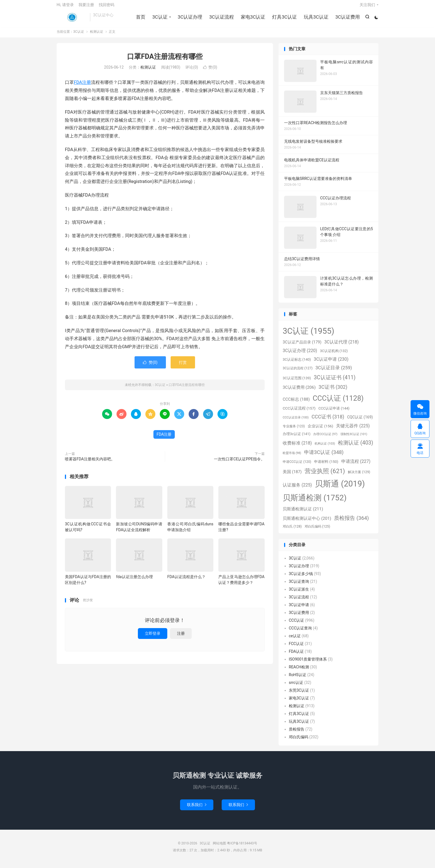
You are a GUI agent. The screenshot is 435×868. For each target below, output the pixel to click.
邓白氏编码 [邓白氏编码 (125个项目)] (317, 531)
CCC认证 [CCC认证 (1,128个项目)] (338, 402)
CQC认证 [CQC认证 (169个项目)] (360, 421)
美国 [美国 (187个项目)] (292, 476)
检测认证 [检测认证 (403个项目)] (356, 447)
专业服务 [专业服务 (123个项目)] (294, 430)
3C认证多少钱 (301, 578)
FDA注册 (82, 87)
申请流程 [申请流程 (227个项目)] (356, 466)
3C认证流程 (221, 19)
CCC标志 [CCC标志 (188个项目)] (296, 403)
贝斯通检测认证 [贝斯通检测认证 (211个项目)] (303, 513)
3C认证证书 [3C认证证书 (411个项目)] (335, 382)
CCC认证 (296, 625)
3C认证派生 (299, 594)
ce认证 (295, 640)
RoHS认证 (298, 679)
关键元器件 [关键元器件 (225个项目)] (353, 430)
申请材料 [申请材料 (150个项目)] (326, 466)
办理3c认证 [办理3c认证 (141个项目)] (297, 438)
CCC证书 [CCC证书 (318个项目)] (328, 421)
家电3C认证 (253, 19)
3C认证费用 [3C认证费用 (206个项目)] (299, 392)
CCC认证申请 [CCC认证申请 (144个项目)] (334, 412)
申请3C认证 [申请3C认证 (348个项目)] (324, 456)
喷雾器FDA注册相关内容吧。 (90, 463)
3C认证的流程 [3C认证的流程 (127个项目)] (298, 372)
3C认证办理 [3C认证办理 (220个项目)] (300, 355)
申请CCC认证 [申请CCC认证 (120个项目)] (297, 466)
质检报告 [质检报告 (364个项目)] (351, 522)
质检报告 (297, 734)
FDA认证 (296, 656)
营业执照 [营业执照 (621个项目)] (325, 475)
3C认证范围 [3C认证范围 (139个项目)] (297, 382)
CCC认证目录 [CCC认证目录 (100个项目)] (296, 422)
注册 (181, 638)
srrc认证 (296, 687)
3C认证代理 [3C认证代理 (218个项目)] (342, 347)
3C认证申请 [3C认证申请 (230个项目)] (331, 363)
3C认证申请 (299, 609)
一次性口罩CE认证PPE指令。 (239, 463)
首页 (140, 19)
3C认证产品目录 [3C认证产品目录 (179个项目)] (302, 347)
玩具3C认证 (316, 19)
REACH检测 (299, 671)
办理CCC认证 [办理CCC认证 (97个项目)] (325, 438)
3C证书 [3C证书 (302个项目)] (333, 391)
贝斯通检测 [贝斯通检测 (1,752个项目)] (315, 502)
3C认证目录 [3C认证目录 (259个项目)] (334, 372)
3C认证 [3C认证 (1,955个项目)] (308, 335)
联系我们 (197, 809)
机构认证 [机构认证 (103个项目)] (325, 448)
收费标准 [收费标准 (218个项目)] (297, 447)
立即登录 (153, 638)
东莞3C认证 (299, 695)
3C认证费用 (347, 19)
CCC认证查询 (300, 633)
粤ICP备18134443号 (242, 847)
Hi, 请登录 (65, 7)
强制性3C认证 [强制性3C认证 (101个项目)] (354, 438)
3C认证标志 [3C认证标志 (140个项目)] (297, 364)
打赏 (183, 367)
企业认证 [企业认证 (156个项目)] (320, 430)
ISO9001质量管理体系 (308, 664)
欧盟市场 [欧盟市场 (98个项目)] (292, 457)
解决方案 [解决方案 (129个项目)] (359, 476)
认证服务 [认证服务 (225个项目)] (297, 489)
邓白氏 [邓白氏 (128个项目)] (292, 531)
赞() (210, 72)
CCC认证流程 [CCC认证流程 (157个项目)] (299, 412)
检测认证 (97, 36)
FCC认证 (296, 648)
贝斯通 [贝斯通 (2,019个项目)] (340, 488)
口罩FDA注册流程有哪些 (165, 61)
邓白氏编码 (299, 741)
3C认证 (72, 20)
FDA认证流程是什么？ (186, 581)
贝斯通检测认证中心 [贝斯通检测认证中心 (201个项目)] (307, 523)
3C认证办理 (189, 19)
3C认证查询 (299, 586)
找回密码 (107, 7)
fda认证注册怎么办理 (134, 581)
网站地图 (219, 847)
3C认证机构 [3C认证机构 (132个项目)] (334, 355)
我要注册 (86, 7)
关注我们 (367, 7)
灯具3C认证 (284, 19)
